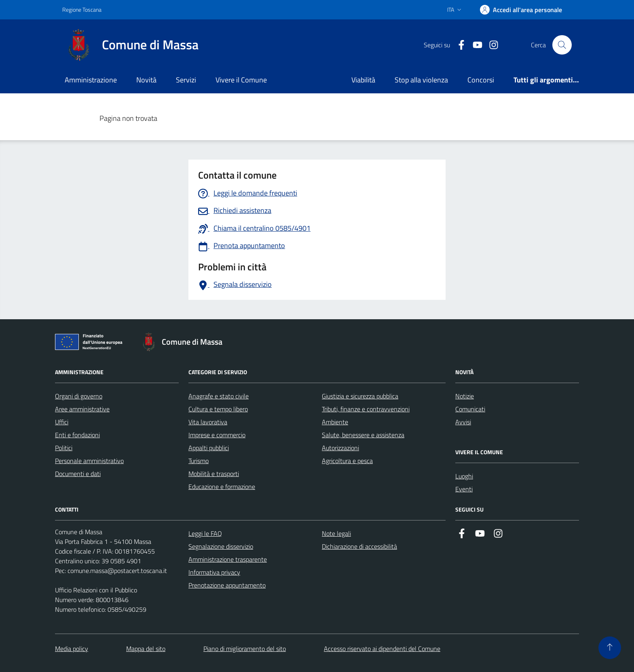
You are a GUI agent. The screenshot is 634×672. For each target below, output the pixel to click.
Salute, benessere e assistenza (363, 435)
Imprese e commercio (217, 435)
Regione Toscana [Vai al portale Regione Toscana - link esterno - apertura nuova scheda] (82, 9)
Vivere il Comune (241, 80)
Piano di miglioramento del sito (245, 649)
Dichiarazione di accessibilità (359, 546)
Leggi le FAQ (205, 533)
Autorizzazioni (340, 448)
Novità (146, 80)
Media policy (72, 649)
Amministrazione (91, 80)
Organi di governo (79, 396)
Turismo (199, 461)
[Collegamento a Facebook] (458, 45)
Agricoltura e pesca (347, 461)
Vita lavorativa (208, 422)
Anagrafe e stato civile (219, 396)
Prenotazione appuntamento (227, 585)
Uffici (62, 422)
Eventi (464, 489)
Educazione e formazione (222, 487)
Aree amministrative (82, 409)
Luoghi (464, 476)
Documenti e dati (78, 474)
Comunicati (470, 409)
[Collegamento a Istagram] (490, 45)
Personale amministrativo (89, 461)
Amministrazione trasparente (228, 559)
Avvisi (463, 422)
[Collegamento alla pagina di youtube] (474, 45)
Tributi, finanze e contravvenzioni (366, 409)
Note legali (336, 533)
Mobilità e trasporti (214, 474)
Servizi (186, 80)
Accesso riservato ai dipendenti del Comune (382, 649)
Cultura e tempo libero (218, 409)
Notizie (465, 396)
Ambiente (335, 422)
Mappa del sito (146, 649)
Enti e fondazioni (77, 435)
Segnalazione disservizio (221, 546)
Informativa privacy (214, 572)
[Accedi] (521, 10)
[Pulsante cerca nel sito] (562, 45)
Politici (64, 448)
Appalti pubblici (209, 448)
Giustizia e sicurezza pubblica (360, 396)
